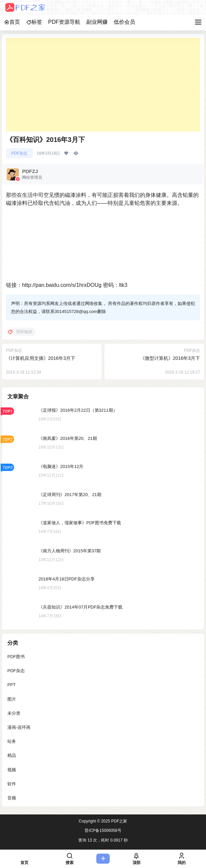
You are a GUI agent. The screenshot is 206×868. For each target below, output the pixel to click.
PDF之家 (119, 821)
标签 (34, 22)
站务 (12, 741)
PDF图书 (16, 657)
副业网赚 (97, 22)
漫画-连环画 (19, 727)
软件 (12, 783)
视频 (12, 769)
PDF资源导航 (64, 22)
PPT (12, 685)
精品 (12, 755)
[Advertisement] (103, 85)
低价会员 (124, 22)
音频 (12, 798)
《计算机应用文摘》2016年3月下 (41, 358)
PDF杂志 (19, 153)
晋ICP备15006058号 (103, 831)
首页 (12, 22)
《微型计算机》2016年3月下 (170, 358)
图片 (12, 699)
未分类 (14, 713)
